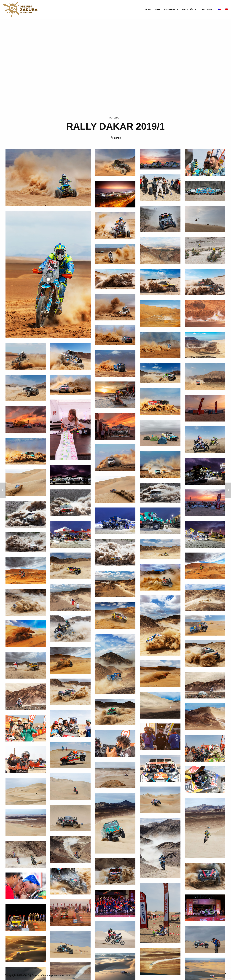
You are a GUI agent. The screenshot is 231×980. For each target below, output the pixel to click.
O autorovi (206, 9)
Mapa (158, 9)
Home (148, 9)
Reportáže (188, 9)
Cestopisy (170, 9)
